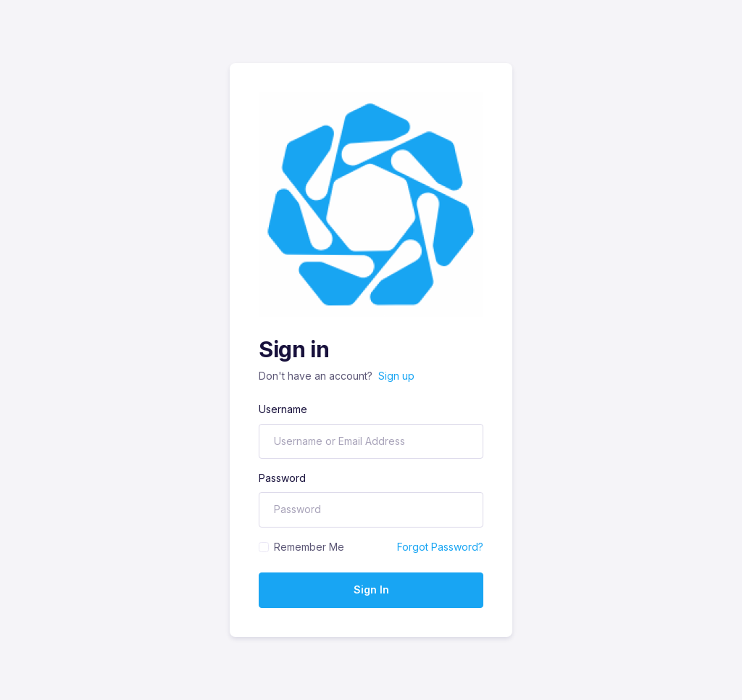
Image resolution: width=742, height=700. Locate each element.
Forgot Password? (440, 547)
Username (283, 409)
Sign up (396, 376)
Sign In (371, 589)
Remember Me (309, 547)
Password (282, 478)
